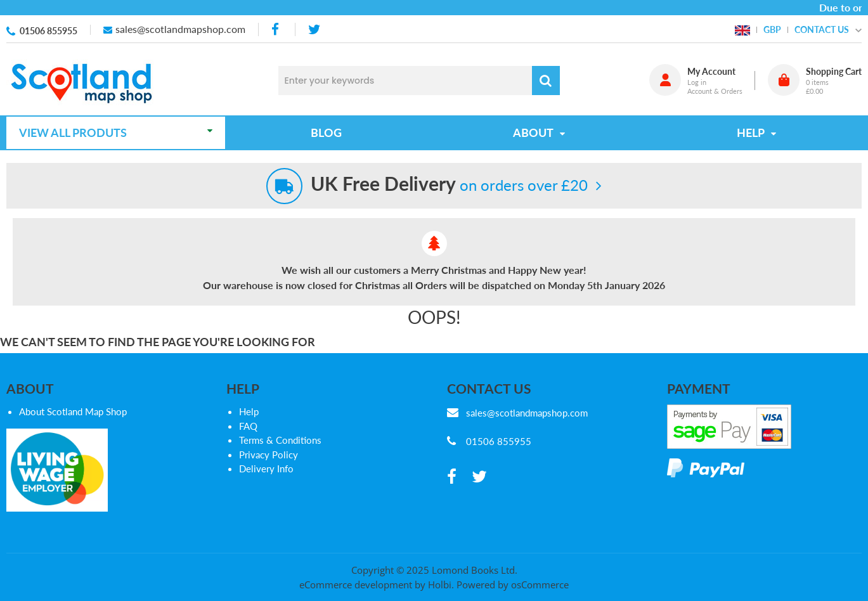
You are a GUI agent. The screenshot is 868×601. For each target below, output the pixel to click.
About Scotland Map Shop (73, 411)
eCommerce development (356, 585)
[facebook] (276, 29)
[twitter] (314, 29)
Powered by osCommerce (513, 585)
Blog (326, 132)
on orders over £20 (449, 185)
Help (249, 411)
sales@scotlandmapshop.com (180, 29)
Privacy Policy (269, 455)
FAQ (248, 426)
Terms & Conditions (280, 440)
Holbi (440, 585)
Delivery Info (266, 469)
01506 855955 (49, 31)
